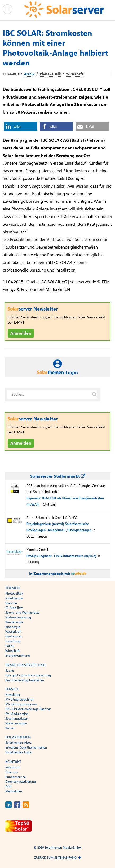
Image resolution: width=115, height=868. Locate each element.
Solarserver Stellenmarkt (58, 476)
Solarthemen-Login (19, 752)
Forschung (13, 641)
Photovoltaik (50, 74)
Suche (10, 671)
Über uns (12, 772)
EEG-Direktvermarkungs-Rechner (28, 709)
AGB (8, 786)
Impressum (13, 767)
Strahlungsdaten (17, 719)
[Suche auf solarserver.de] (94, 395)
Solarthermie (14, 598)
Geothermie (13, 636)
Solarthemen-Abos (18, 743)
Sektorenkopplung (18, 617)
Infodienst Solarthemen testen (26, 747)
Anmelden (21, 333)
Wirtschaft (74, 74)
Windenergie (14, 622)
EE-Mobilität (14, 608)
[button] (21, 127)
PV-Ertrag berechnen (20, 699)
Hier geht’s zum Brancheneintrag (28, 675)
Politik (10, 646)
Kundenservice (16, 777)
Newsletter (13, 695)
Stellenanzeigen (16, 723)
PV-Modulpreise (17, 714)
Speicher (11, 603)
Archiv (29, 74)
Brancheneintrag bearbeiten (25, 680)
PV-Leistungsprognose (21, 704)
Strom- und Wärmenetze (22, 613)
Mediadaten (14, 791)
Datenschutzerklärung (21, 782)
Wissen (10, 728)
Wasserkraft (13, 632)
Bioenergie (13, 627)
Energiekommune (17, 656)
